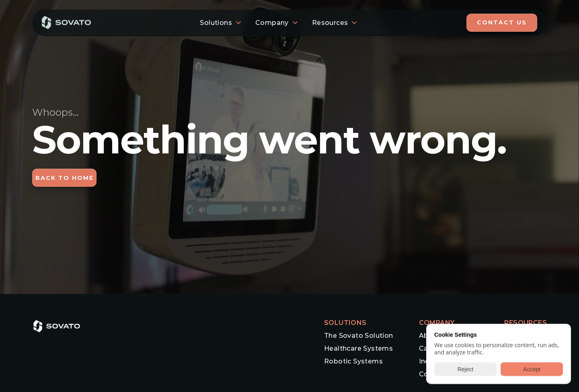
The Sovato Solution (359, 336)
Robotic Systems (353, 361)
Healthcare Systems (358, 348)
